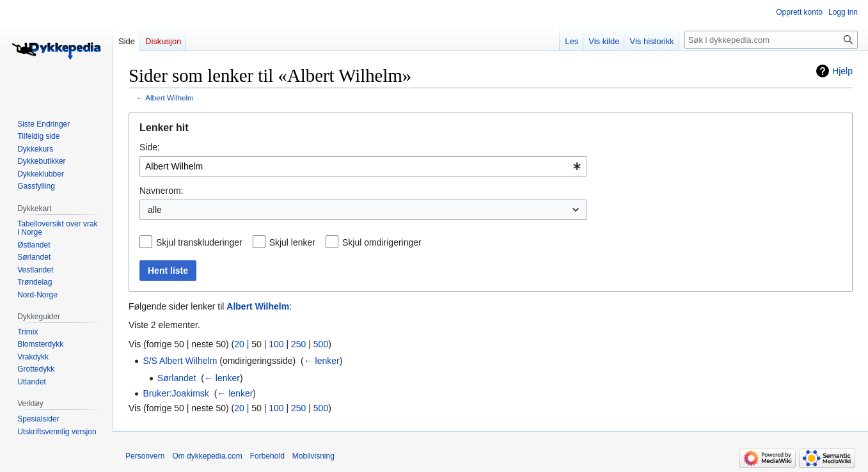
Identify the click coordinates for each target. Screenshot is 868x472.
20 (239, 344)
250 (298, 344)
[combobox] (363, 166)
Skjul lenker (292, 242)
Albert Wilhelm (170, 98)
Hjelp (842, 71)
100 (276, 344)
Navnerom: (161, 191)
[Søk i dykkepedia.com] (771, 40)
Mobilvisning (313, 456)
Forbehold (267, 456)
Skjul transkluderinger (199, 242)
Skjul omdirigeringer (382, 242)
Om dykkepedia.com (207, 456)
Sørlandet (177, 378)
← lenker (322, 361)
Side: (150, 147)
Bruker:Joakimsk (176, 393)
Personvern (145, 456)
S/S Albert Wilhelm (180, 361)
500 (321, 344)
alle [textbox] (155, 210)
